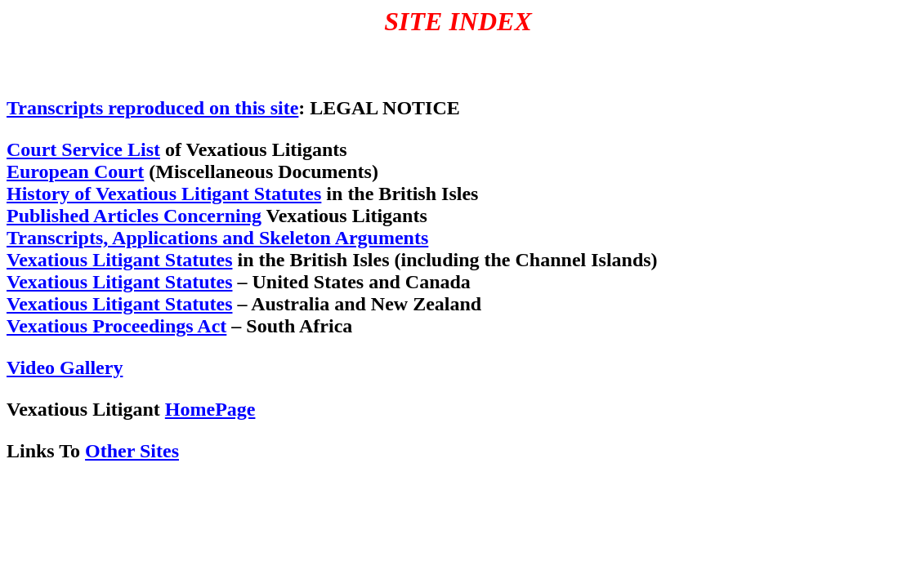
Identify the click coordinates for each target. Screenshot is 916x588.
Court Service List (83, 149)
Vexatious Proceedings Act (116, 326)
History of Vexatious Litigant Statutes (164, 194)
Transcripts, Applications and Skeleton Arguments (217, 238)
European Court (75, 171)
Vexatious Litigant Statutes (119, 260)
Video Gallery (65, 367)
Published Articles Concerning (134, 216)
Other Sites (132, 451)
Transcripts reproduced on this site (152, 108)
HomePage (210, 409)
